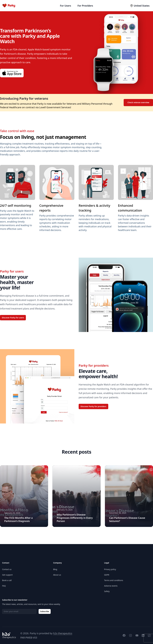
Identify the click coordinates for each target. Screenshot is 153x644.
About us (57, 575)
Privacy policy (110, 569)
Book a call (7, 580)
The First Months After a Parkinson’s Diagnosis (18, 519)
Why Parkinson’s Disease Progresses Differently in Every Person (75, 518)
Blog (55, 569)
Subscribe (45, 611)
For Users (66, 6)
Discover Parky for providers (93, 406)
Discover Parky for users (13, 318)
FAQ (4, 586)
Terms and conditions (114, 580)
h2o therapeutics (63, 633)
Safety (107, 591)
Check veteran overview (138, 102)
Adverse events (111, 586)
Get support (7, 575)
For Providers (85, 6)
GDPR (107, 575)
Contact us (7, 569)
